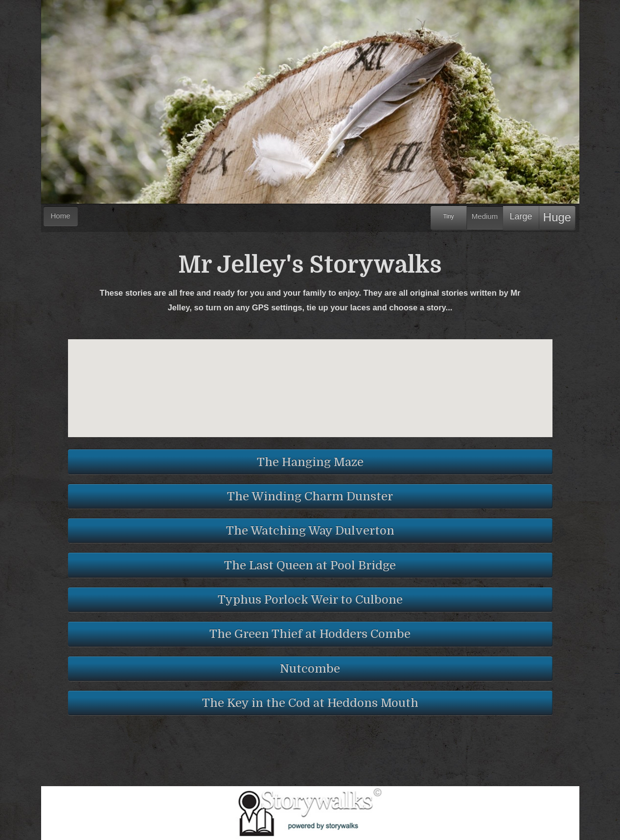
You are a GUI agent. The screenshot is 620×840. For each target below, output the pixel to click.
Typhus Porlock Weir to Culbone (310, 600)
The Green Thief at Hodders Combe (310, 634)
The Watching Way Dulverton (310, 531)
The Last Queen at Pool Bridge (310, 565)
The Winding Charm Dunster (310, 496)
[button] (315, 404)
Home (61, 216)
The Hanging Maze (310, 462)
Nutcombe (310, 669)
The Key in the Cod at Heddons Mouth (310, 703)
